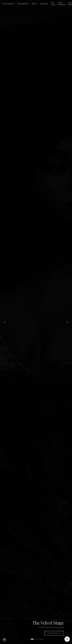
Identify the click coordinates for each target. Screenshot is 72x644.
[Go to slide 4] (37, 639)
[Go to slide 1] (29, 639)
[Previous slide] (4, 322)
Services (44, 4)
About (35, 4)
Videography (23, 4)
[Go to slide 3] (35, 639)
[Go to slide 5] (39, 639)
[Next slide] (67, 322)
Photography (8, 4)
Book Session (62, 4)
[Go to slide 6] (41, 639)
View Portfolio (54, 635)
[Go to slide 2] (32, 639)
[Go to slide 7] (43, 639)
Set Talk (53, 4)
